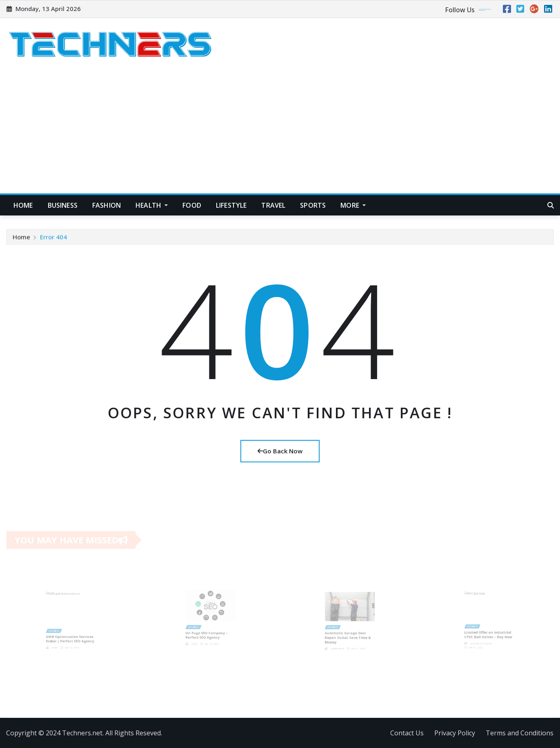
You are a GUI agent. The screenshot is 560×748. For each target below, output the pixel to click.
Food (192, 205)
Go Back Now (280, 451)
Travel (273, 205)
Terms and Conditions (520, 733)
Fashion (107, 205)
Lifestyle (231, 205)
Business (63, 205)
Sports (313, 205)
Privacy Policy (455, 733)
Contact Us (407, 733)
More (353, 205)
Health (152, 205)
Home (23, 205)
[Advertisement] (280, 133)
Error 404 (53, 238)
